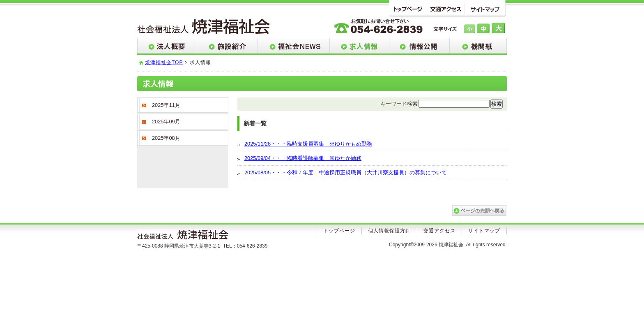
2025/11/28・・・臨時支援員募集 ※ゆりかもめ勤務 (308, 144)
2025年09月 (166, 122)
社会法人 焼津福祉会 (204, 27)
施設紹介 (228, 46)
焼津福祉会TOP (164, 63)
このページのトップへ (479, 210)
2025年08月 (166, 138)
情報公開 (420, 46)
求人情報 (360, 46)
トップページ (408, 9)
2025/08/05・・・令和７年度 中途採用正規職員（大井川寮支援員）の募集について (346, 173)
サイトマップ (487, 9)
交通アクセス (447, 9)
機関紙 (478, 46)
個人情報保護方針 (389, 231)
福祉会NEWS (294, 46)
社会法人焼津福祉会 (186, 236)
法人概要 (167, 46)
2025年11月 (166, 105)
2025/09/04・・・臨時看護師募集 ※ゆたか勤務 (303, 158)
